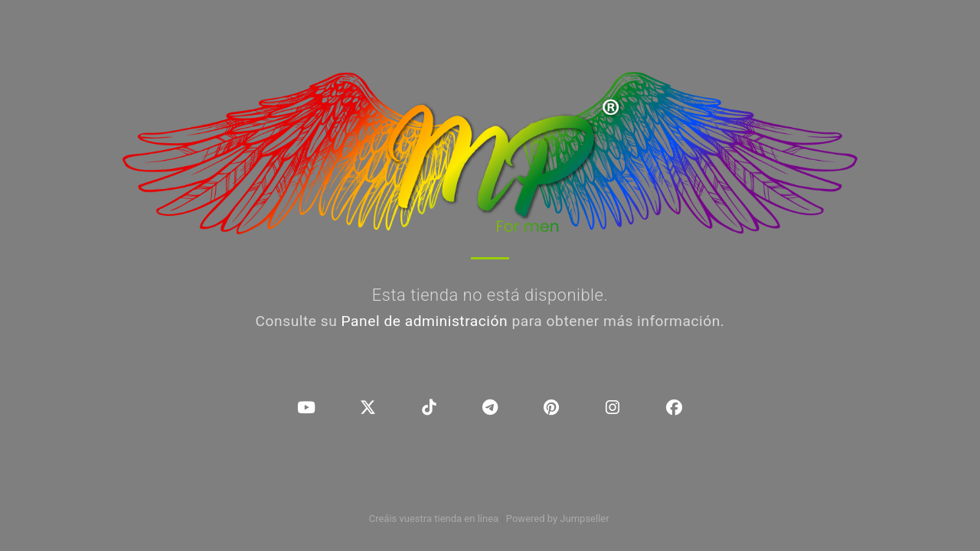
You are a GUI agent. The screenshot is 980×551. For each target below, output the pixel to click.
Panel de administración (425, 321)
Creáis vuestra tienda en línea (434, 518)
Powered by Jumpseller (557, 518)
